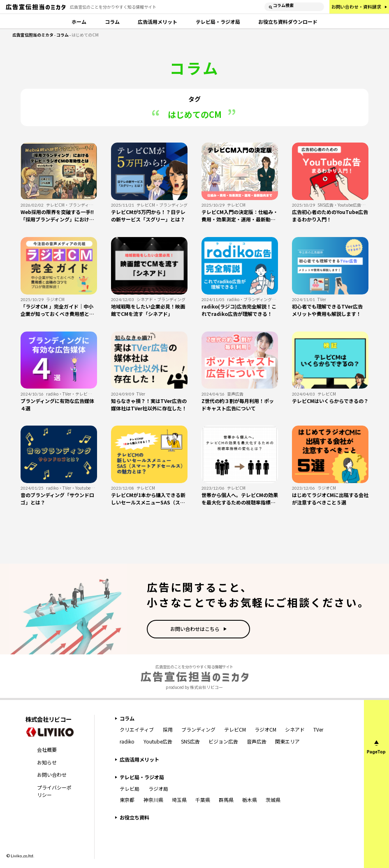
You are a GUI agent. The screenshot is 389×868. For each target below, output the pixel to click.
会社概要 (47, 749)
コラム (112, 22)
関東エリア (287, 741)
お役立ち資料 (134, 817)
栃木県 (250, 800)
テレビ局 (130, 789)
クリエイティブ (137, 729)
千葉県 (203, 800)
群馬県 (226, 800)
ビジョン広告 (223, 741)
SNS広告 (190, 741)
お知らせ (47, 762)
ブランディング (198, 729)
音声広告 (257, 741)
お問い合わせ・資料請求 (356, 7)
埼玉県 (179, 800)
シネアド (295, 729)
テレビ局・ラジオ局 (218, 22)
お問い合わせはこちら (195, 629)
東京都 (127, 800)
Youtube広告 (158, 741)
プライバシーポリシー (54, 791)
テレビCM (235, 729)
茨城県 (273, 800)
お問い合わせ (52, 775)
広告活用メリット (157, 22)
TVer (318, 729)
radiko (127, 741)
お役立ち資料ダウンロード (288, 22)
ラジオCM (265, 729)
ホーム (79, 22)
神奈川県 (153, 800)
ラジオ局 (158, 789)
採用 (168, 729)
